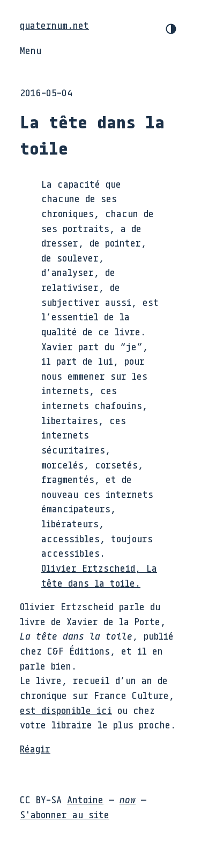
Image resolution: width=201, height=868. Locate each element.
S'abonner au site (65, 815)
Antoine (85, 800)
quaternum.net (54, 25)
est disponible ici (66, 710)
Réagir (35, 749)
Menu (31, 50)
